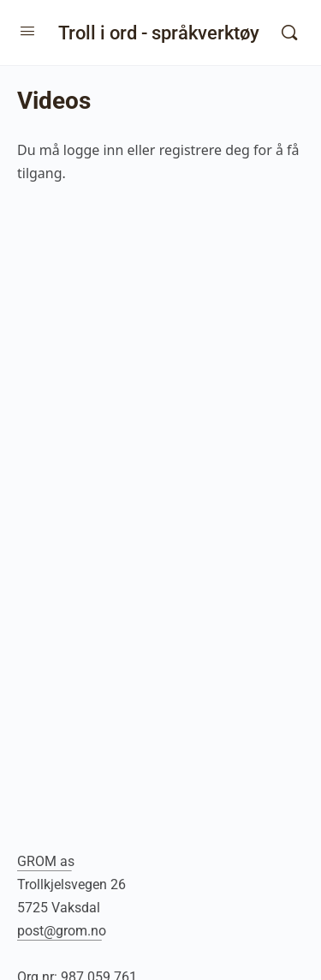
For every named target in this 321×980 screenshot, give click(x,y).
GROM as (46, 861)
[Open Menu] (27, 31)
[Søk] (289, 33)
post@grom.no (62, 931)
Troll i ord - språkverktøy (159, 33)
